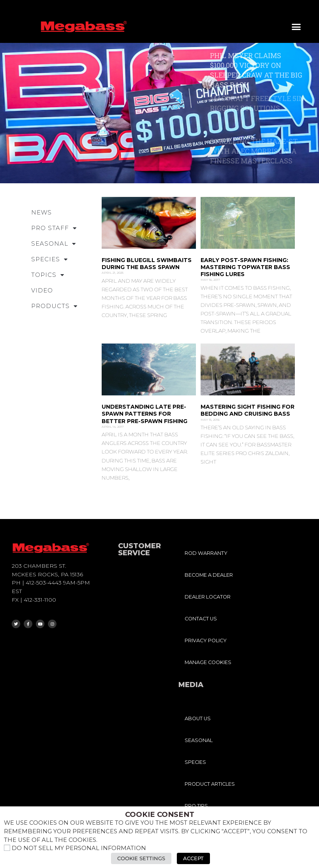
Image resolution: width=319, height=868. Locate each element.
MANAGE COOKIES (208, 662)
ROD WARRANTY (206, 553)
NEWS (41, 212)
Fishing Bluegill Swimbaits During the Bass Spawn (147, 264)
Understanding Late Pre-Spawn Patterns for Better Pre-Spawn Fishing (145, 414)
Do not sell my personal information (79, 848)
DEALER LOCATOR (208, 597)
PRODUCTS (54, 306)
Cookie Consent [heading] (160, 815)
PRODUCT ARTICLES (210, 784)
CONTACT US (201, 619)
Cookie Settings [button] (141, 858)
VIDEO (42, 290)
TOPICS (48, 275)
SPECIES (49, 260)
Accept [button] (193, 858)
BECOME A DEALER (209, 575)
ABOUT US (198, 718)
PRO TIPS (196, 806)
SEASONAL (54, 244)
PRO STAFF (54, 228)
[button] (296, 27)
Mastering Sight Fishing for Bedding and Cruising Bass (248, 410)
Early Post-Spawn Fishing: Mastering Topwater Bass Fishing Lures (245, 267)
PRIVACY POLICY (206, 640)
